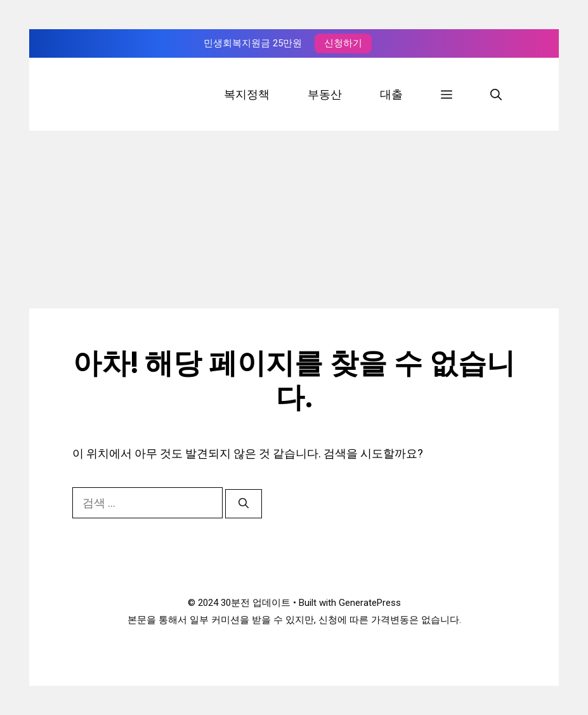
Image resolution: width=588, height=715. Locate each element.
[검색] (244, 504)
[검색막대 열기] (496, 94)
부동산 (325, 94)
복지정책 (247, 94)
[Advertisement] (294, 220)
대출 (391, 94)
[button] (447, 94)
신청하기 (343, 43)
